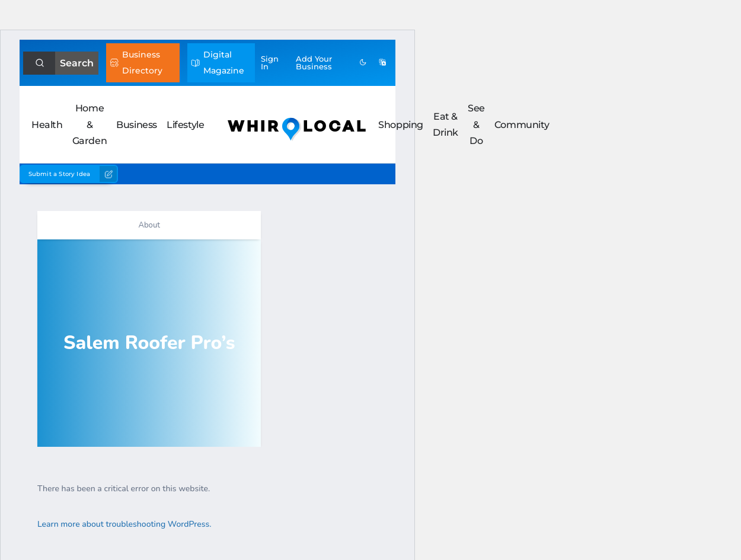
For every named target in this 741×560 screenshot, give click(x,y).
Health (47, 125)
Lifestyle (185, 125)
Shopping (401, 125)
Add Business (314, 63)
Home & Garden (90, 124)
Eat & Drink (445, 124)
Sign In (270, 63)
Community (522, 125)
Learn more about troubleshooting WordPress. (124, 524)
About (149, 225)
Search (77, 63)
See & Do (476, 124)
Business (137, 125)
